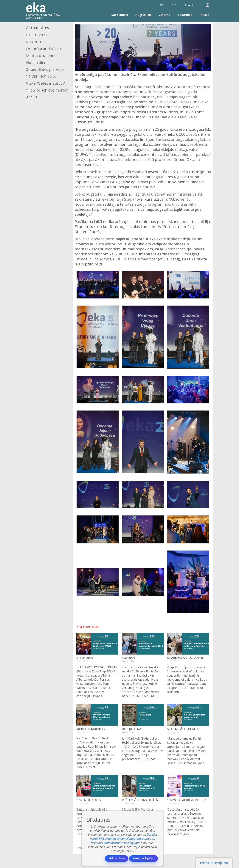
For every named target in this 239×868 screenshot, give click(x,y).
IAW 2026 (34, 42)
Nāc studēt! (119, 15)
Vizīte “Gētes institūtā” (46, 83)
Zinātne (165, 15)
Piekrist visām (117, 858)
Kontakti (190, 5)
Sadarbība (185, 15)
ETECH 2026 (37, 35)
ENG (174, 5)
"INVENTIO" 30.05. (42, 76)
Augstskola (143, 15)
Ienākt (204, 15)
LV (161, 5)
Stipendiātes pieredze (45, 69)
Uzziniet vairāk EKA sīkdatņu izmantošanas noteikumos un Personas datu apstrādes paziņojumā (124, 839)
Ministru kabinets (42, 56)
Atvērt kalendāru (88, 627)
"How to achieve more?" (47, 90)
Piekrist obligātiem (144, 858)
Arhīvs (32, 97)
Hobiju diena (37, 63)
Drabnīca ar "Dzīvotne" (46, 49)
